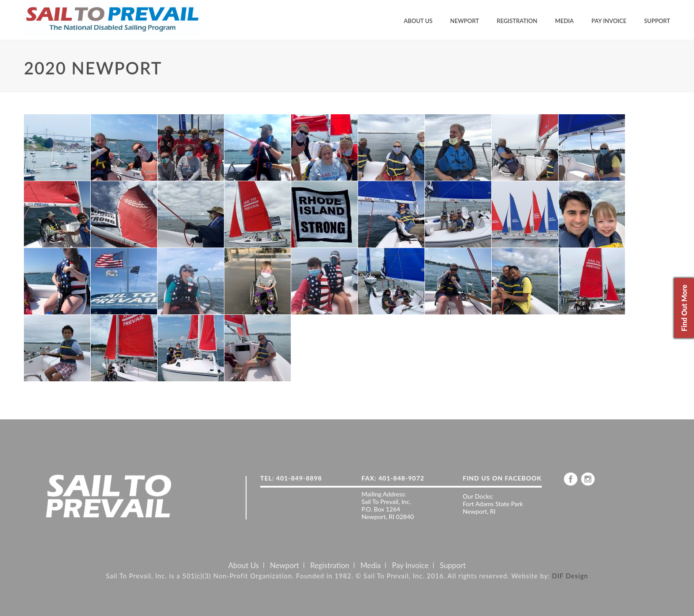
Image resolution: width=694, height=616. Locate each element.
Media (564, 21)
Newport (465, 21)
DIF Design (570, 576)
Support (657, 21)
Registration (517, 21)
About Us (418, 21)
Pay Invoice (609, 21)
